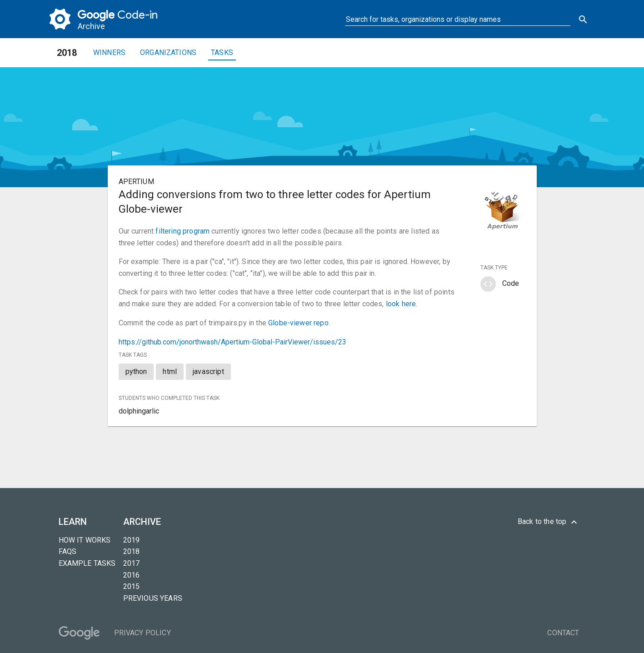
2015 (132, 586)
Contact (563, 633)
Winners (109, 52)
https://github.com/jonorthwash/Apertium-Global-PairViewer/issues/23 (232, 342)
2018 (132, 551)
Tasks (222, 52)
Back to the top (549, 522)
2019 (132, 540)
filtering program (182, 231)
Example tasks (87, 563)
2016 (132, 575)
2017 (132, 563)
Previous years (153, 598)
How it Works (85, 540)
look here (401, 304)
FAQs (68, 551)
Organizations (168, 52)
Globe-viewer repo (298, 323)
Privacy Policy (142, 633)
